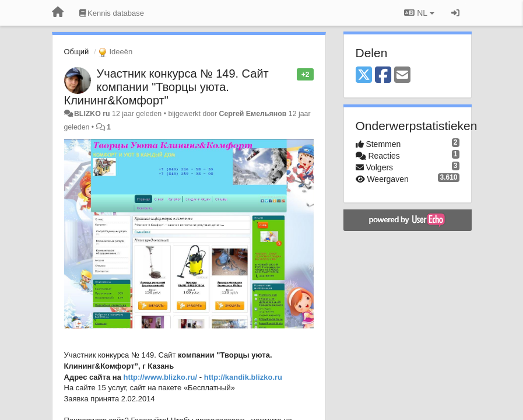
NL (419, 13)
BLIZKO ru (93, 114)
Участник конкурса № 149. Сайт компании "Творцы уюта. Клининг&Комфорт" (166, 87)
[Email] (402, 76)
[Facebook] (383, 76)
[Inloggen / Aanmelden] (455, 13)
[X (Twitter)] (364, 76)
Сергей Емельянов (253, 114)
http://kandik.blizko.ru (243, 377)
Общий (77, 52)
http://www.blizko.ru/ (161, 377)
